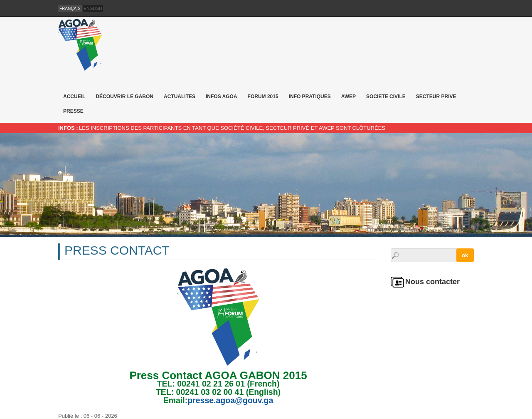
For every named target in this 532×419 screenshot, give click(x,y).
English (93, 9)
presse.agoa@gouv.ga (230, 400)
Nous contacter (432, 282)
